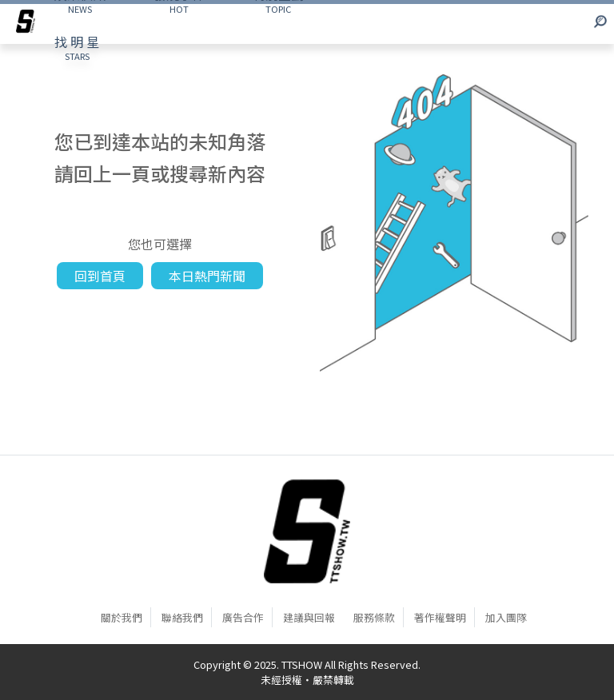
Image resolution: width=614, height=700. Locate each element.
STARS (77, 47)
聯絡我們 (182, 617)
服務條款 (374, 617)
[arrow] (26, 24)
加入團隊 (506, 617)
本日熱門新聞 (207, 276)
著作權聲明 (440, 617)
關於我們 (122, 617)
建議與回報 (309, 617)
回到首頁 (100, 276)
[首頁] (307, 531)
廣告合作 (243, 617)
